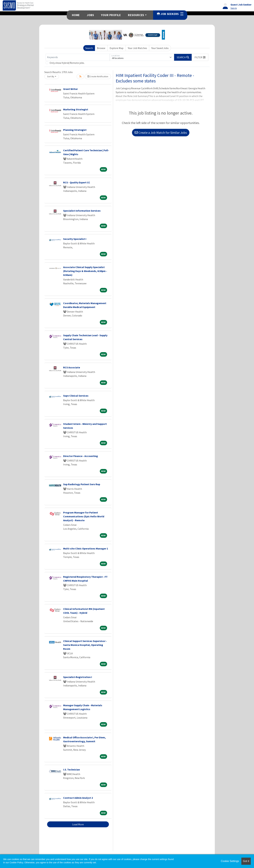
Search (89, 48)
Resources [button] (136, 15)
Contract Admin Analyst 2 (78, 798)
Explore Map (117, 48)
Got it (246, 861)
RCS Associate (72, 367)
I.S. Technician (72, 770)
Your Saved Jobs (160, 48)
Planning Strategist (75, 130)
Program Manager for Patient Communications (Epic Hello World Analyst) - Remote (84, 516)
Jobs (90, 15)
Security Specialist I (75, 239)
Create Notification (98, 76)
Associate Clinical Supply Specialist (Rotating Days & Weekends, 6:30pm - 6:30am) (85, 271)
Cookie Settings (230, 861)
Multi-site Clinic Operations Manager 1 (86, 548)
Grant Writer (70, 89)
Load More (78, 824)
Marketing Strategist (76, 109)
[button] (200, 57)
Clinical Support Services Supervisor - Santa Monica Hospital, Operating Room (85, 645)
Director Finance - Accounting (81, 456)
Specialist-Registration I (78, 677)
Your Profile (111, 15)
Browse (101, 48)
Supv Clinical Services (76, 396)
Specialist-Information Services (82, 211)
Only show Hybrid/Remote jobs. (67, 63)
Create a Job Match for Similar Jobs (161, 132)
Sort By (51, 76)
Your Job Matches (137, 48)
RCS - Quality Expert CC (77, 182)
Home (76, 15)
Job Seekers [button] (170, 14)
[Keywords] (78, 57)
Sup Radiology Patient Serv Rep (82, 484)
